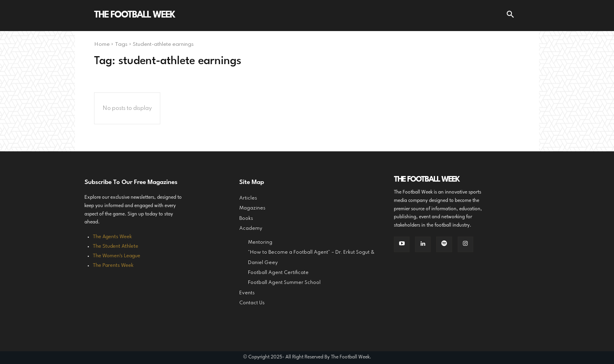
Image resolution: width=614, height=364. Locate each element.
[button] (510, 16)
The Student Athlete (116, 246)
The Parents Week (113, 265)
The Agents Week (112, 237)
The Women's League (117, 256)
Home (102, 44)
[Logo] (134, 16)
